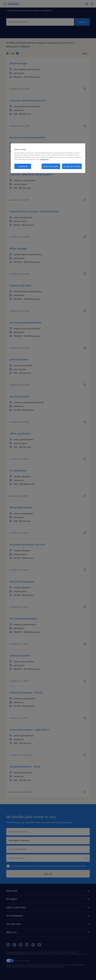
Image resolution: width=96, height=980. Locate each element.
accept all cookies (72, 166)
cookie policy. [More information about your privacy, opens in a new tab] (44, 159)
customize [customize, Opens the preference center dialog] (23, 166)
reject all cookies (51, 166)
